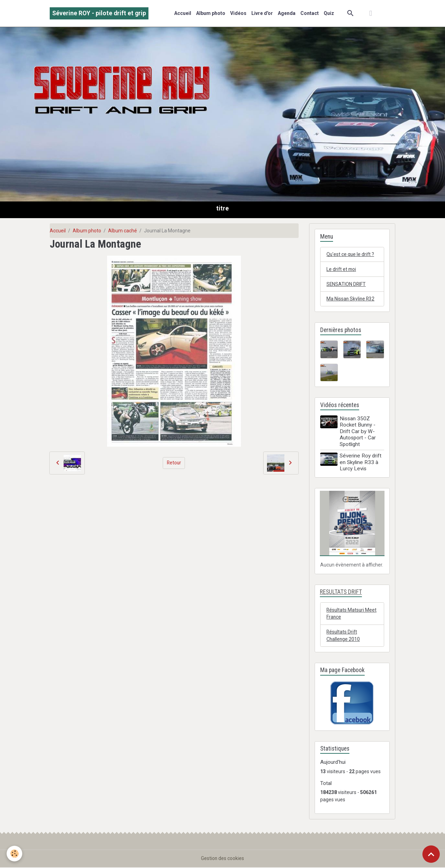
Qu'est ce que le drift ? (351, 254)
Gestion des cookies (223, 859)
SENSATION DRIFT (346, 284)
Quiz (329, 13)
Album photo (211, 13)
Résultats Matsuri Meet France (352, 614)
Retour (174, 463)
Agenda (287, 13)
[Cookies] (15, 854)
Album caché (123, 231)
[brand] (99, 13)
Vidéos (238, 13)
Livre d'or (262, 13)
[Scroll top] (431, 854)
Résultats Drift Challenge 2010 (343, 636)
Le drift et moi (342, 269)
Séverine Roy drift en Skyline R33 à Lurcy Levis (361, 463)
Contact (310, 13)
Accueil (183, 13)
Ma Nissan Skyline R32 (351, 299)
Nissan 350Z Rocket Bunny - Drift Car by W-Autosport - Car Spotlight (358, 432)
